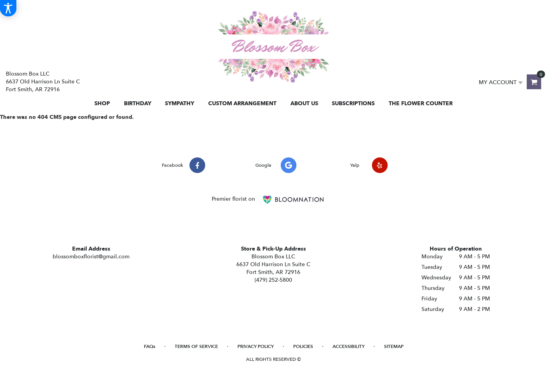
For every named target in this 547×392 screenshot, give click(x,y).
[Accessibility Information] (8, 8)
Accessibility (349, 346)
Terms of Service (196, 346)
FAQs (150, 346)
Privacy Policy (256, 346)
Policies (303, 346)
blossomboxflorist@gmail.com (91, 257)
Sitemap (394, 346)
